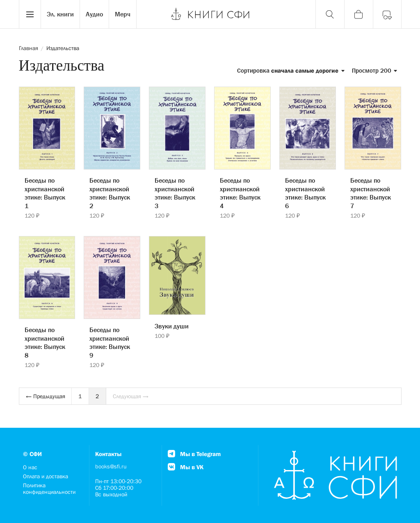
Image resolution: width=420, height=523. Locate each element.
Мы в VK (186, 467)
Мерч (123, 14)
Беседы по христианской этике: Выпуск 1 (45, 193)
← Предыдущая (46, 396)
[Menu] (30, 14)
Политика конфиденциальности (49, 489)
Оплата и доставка (46, 476)
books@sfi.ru (111, 466)
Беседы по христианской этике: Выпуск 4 (240, 193)
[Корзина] (358, 14)
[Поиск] (330, 14)
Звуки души (172, 326)
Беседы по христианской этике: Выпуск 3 (175, 193)
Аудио (94, 14)
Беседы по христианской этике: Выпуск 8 (45, 342)
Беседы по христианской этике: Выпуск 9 (110, 342)
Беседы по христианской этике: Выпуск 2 (110, 193)
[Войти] (387, 14)
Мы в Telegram (194, 454)
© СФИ (32, 454)
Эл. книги (60, 14)
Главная (29, 48)
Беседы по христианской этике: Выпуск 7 (371, 193)
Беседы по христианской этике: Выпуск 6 (305, 193)
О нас (30, 467)
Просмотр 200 (375, 70)
